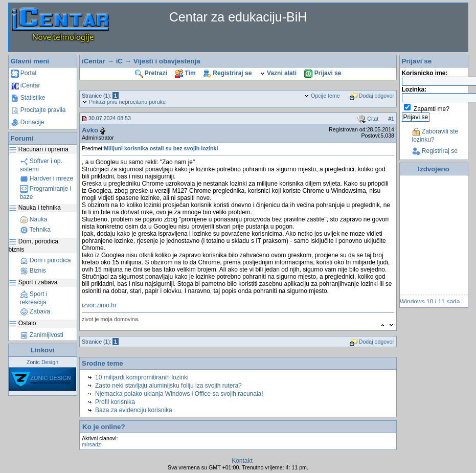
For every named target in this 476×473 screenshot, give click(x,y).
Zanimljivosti (42, 335)
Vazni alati (278, 73)
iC (119, 61)
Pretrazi (151, 73)
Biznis (33, 271)
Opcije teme (322, 96)
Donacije (28, 122)
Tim (185, 73)
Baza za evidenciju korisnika (134, 410)
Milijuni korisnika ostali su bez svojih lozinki (161, 148)
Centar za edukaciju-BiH (238, 17)
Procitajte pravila (38, 110)
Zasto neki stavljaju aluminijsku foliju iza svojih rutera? (168, 386)
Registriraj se (228, 73)
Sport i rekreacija (34, 298)
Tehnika (35, 230)
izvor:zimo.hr (99, 305)
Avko (90, 130)
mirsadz (91, 444)
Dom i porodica (46, 260)
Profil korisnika (115, 402)
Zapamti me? (432, 109)
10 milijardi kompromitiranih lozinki (142, 377)
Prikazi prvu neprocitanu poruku (124, 102)
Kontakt (242, 461)
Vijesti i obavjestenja (167, 61)
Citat (368, 119)
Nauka (34, 219)
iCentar (26, 85)
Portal (24, 73)
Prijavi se (323, 73)
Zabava (35, 311)
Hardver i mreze (47, 178)
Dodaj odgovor (372, 96)
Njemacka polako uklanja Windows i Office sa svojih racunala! (179, 394)
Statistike (28, 98)
